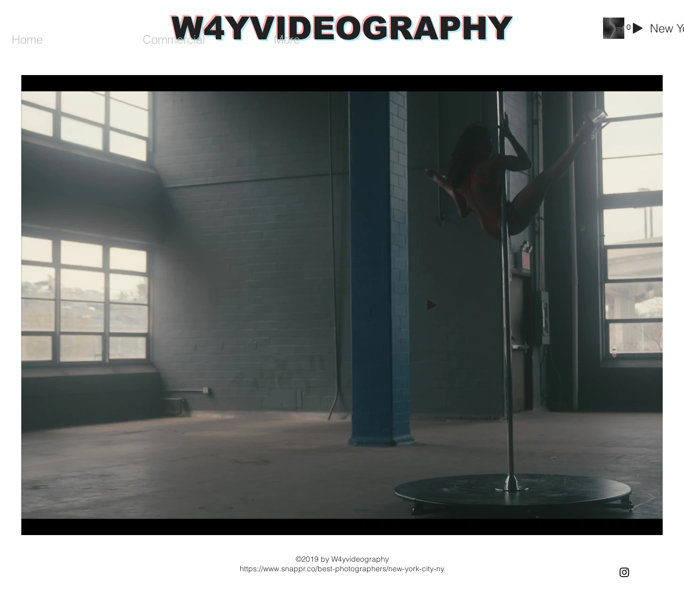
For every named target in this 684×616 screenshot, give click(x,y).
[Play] (638, 28)
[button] (622, 27)
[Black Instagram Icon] (624, 572)
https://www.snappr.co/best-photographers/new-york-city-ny (342, 569)
